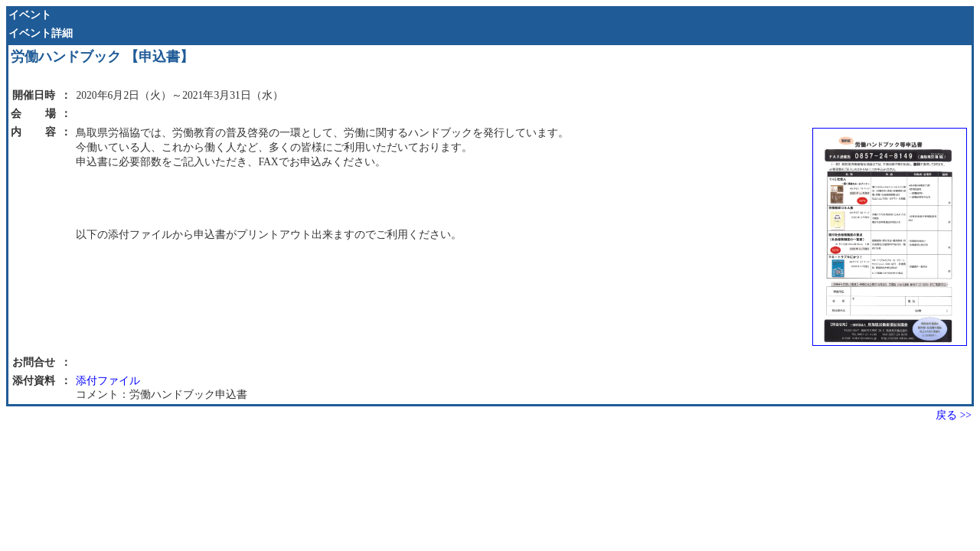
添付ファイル (108, 381)
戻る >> (954, 415)
